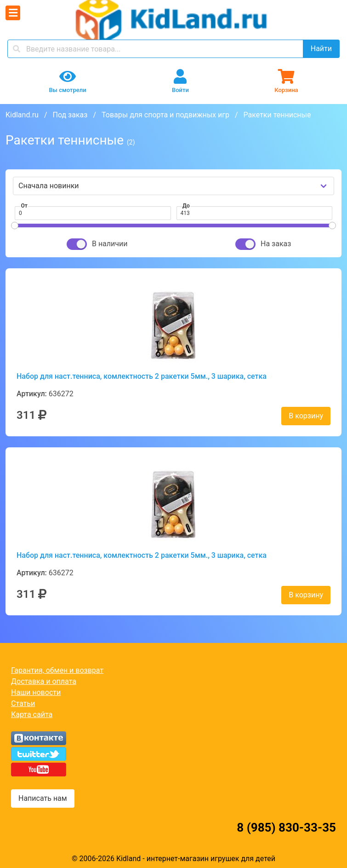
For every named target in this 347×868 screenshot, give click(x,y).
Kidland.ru (22, 115)
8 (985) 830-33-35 (286, 827)
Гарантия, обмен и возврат (57, 670)
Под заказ (70, 115)
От (24, 206)
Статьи (23, 703)
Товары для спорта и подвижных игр (165, 115)
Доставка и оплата (44, 681)
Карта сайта (32, 715)
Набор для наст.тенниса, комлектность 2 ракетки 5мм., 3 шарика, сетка (142, 376)
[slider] (15, 226)
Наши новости (36, 692)
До (186, 206)
